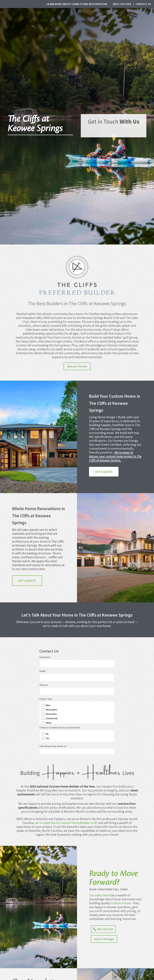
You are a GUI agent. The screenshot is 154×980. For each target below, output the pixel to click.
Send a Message (104, 939)
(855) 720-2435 (122, 4)
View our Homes (77, 366)
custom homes (121, 903)
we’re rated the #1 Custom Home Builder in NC (66, 823)
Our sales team (99, 895)
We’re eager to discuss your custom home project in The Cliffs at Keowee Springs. (115, 456)
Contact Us (143, 4)
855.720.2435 (105, 929)
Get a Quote (104, 472)
